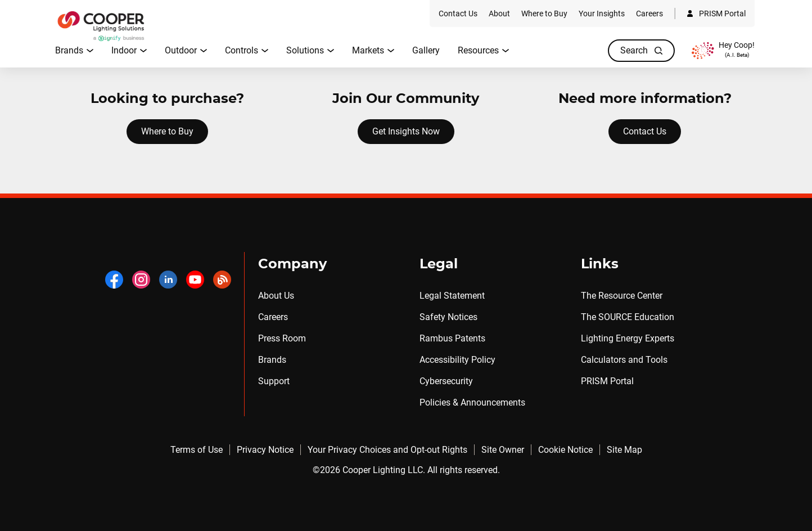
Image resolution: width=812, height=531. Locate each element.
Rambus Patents (452, 338)
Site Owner (503, 450)
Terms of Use (197, 450)
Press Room (282, 338)
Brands (272, 360)
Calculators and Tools (624, 360)
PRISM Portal (607, 381)
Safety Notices (448, 317)
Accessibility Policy (457, 360)
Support (274, 381)
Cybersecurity (446, 381)
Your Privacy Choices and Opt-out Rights (387, 450)
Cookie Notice (565, 450)
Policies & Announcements (472, 402)
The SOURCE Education (628, 317)
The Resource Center (622, 296)
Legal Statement (452, 296)
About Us (276, 296)
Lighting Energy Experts (628, 338)
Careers (273, 317)
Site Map (624, 450)
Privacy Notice (265, 450)
